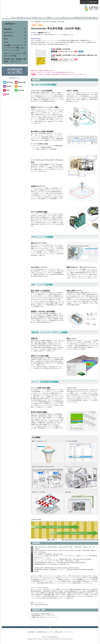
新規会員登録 (93, 2)
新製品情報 (38, 22)
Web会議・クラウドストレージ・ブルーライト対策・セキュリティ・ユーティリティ (14, 48)
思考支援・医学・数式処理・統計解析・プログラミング (14, 60)
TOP (32, 22)
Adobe (6, 42)
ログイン (84, 2)
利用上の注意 (58, 632)
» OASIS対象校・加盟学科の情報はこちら (42, 614)
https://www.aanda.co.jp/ (41, 605)
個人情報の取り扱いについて (44, 632)
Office (6, 39)
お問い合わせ (70, 17)
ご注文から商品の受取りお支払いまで (21, 17)
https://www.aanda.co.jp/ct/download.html (68, 568)
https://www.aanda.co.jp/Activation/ (82, 559)
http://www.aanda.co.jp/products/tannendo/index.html (80, 540)
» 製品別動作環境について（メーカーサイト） (43, 616)
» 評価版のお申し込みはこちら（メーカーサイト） (45, 617)
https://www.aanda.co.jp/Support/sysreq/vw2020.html (71, 563)
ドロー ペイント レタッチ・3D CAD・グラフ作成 (14, 55)
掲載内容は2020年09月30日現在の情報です (86, 17)
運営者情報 (31, 632)
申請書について (51, 17)
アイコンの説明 (61, 17)
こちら (76, 74)
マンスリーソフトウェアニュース (23, 9)
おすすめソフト (9, 32)
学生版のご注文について (39, 17)
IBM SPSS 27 (8, 36)
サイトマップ (68, 632)
